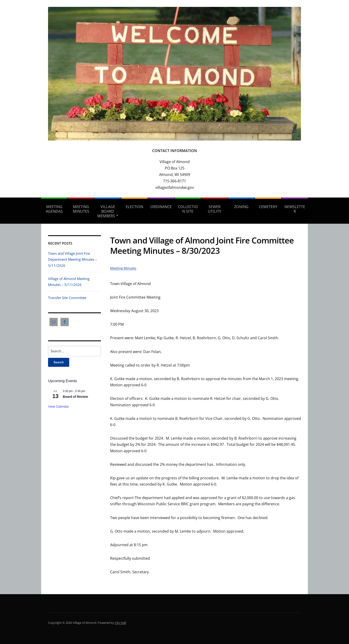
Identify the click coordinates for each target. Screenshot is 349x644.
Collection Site (188, 209)
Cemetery (268, 207)
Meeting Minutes (81, 209)
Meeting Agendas (54, 209)
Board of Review (75, 397)
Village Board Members (106, 211)
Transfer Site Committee (67, 298)
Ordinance (161, 207)
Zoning (241, 207)
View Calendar (59, 407)
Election (134, 207)
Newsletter (295, 209)
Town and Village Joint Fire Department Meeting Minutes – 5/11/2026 (73, 259)
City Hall (120, 623)
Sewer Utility (215, 209)
